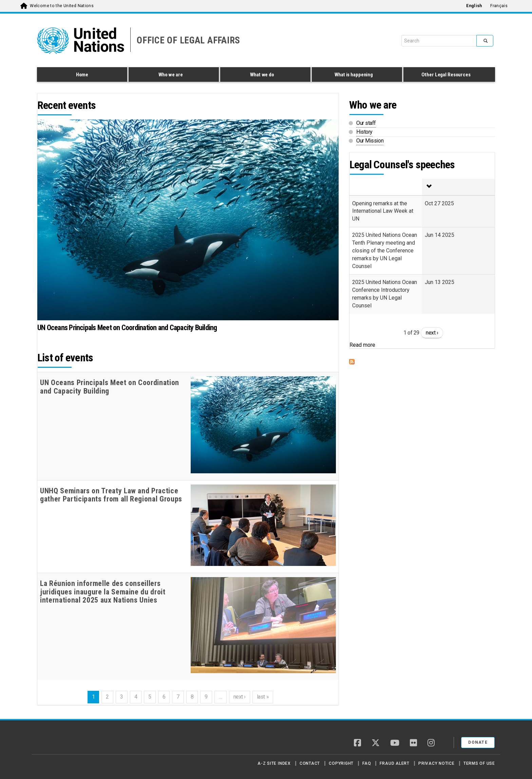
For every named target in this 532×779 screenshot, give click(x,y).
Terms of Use (479, 763)
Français (499, 6)
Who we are (172, 76)
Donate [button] (478, 742)
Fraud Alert (394, 763)
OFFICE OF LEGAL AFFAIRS (188, 40)
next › (240, 697)
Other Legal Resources (448, 76)
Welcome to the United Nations (62, 6)
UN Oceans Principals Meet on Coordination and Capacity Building (127, 328)
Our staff (366, 123)
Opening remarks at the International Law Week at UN (383, 211)
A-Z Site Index (274, 763)
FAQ (367, 763)
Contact (310, 763)
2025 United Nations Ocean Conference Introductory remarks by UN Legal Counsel (385, 294)
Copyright (341, 763)
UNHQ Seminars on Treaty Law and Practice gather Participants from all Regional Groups (111, 495)
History (364, 132)
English (474, 6)
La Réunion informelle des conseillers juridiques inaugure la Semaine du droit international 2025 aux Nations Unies (103, 592)
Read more (362, 345)
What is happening (355, 76)
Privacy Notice (436, 763)
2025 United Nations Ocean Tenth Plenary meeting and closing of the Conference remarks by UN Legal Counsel (385, 250)
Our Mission (370, 141)
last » (263, 697)
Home (82, 75)
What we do (264, 76)
